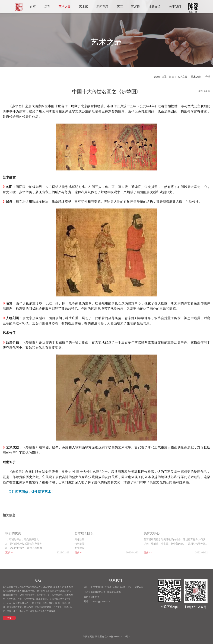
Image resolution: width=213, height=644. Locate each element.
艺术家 (83, 7)
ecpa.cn (95, 597)
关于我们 (175, 7)
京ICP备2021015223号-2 (117, 637)
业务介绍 (155, 7)
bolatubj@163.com (100, 601)
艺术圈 (136, 7)
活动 (47, 7)
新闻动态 (102, 7)
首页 (33, 7)
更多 (9, 618)
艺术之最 (65, 7)
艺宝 (120, 7)
